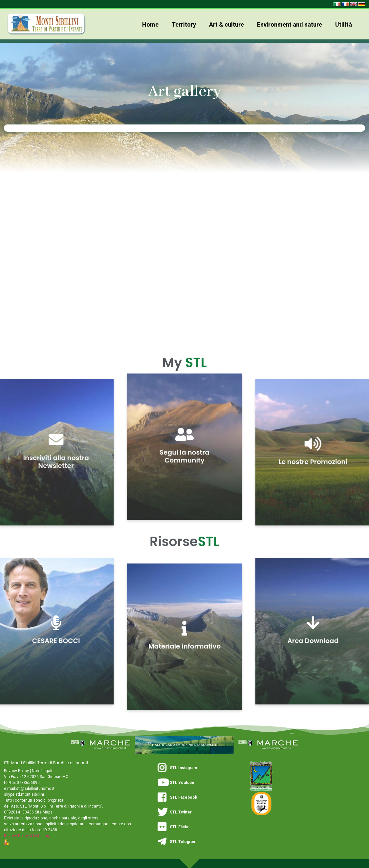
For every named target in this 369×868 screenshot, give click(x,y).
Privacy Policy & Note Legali (29, 836)
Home (150, 24)
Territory (184, 24)
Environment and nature (290, 24)
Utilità (344, 24)
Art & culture (227, 24)
